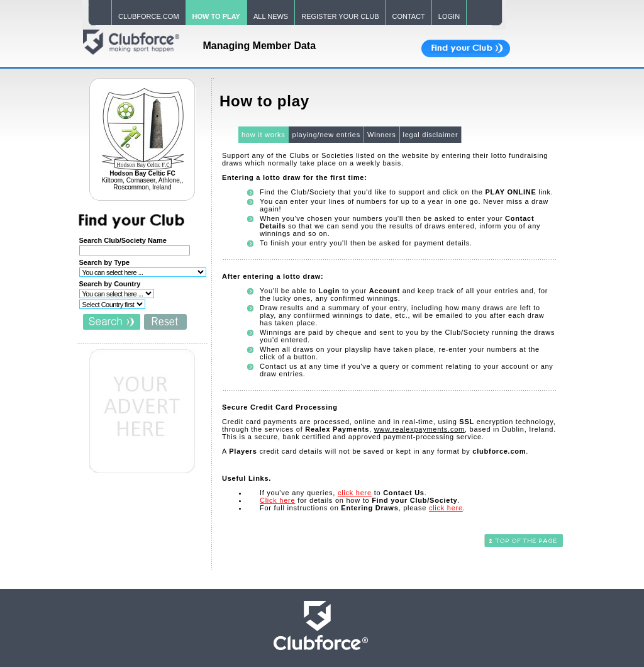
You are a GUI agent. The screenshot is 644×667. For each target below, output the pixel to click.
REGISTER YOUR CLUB (340, 16)
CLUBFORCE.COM (149, 16)
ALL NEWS (271, 16)
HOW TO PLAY (216, 16)
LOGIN (449, 16)
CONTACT (408, 16)
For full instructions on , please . (363, 508)
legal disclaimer (431, 135)
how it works (264, 135)
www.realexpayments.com (419, 429)
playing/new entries (326, 135)
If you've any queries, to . (343, 493)
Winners (382, 135)
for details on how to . (360, 500)
